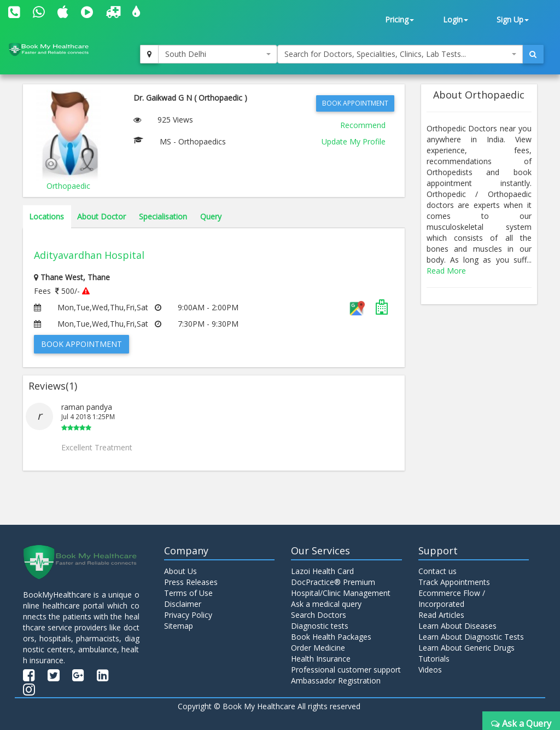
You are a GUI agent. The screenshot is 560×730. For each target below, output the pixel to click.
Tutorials (434, 659)
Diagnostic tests (320, 626)
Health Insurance (321, 659)
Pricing (399, 19)
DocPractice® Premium (333, 582)
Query (211, 216)
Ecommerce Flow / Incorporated (452, 598)
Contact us (437, 571)
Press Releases (191, 582)
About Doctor (101, 216)
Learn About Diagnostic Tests (471, 637)
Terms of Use (188, 593)
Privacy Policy (188, 615)
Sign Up (513, 19)
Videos (430, 670)
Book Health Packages (331, 637)
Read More (446, 271)
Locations (46, 216)
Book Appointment (355, 103)
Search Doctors (319, 615)
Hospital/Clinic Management (341, 593)
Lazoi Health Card (322, 571)
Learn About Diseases (457, 626)
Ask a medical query (326, 604)
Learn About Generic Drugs (466, 648)
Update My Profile (354, 141)
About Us (180, 571)
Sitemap (179, 626)
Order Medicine (318, 648)
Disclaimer (183, 604)
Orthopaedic (68, 186)
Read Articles (441, 615)
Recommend (363, 125)
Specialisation (163, 216)
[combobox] (218, 54)
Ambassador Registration (336, 680)
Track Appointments (454, 582)
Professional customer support (346, 670)
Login (456, 19)
